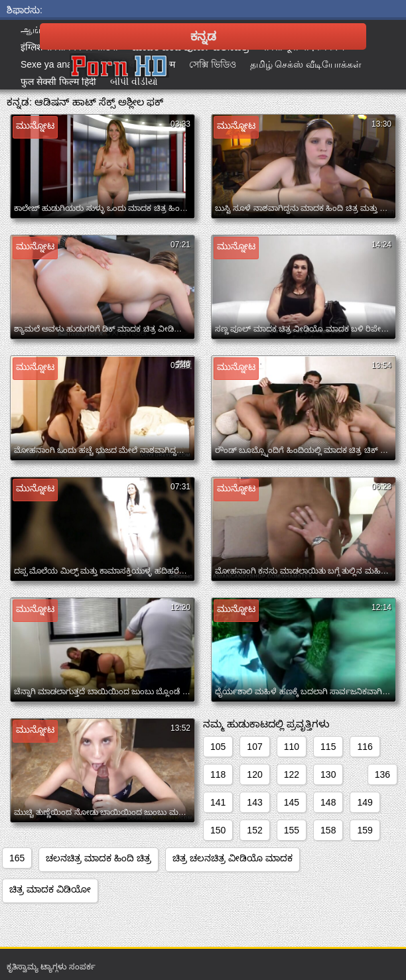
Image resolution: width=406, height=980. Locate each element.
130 (328, 774)
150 (218, 830)
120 (254, 774)
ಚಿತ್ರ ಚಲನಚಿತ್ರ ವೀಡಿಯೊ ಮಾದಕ (233, 858)
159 (365, 830)
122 (292, 774)
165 (17, 858)
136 (382, 774)
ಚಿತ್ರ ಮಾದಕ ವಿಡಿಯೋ (50, 889)
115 (328, 747)
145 (292, 802)
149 (365, 802)
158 (328, 830)
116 (365, 747)
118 (218, 774)
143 (254, 802)
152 (254, 830)
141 (218, 802)
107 (254, 747)
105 (218, 747)
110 (292, 747)
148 (328, 802)
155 (292, 830)
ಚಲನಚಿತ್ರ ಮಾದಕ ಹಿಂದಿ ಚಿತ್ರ (99, 858)
